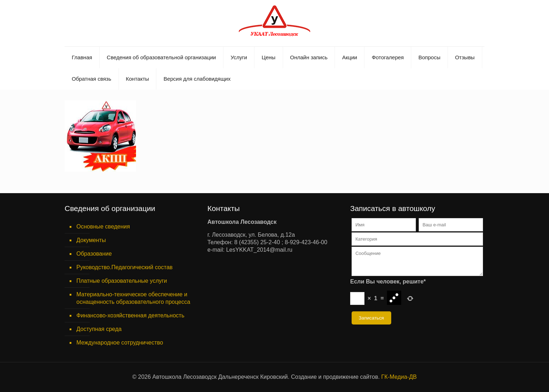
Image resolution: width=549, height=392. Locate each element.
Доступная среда (99, 329)
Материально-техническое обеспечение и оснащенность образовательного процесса (133, 298)
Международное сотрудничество (120, 343)
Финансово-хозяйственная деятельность (130, 315)
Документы (91, 240)
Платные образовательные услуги (122, 281)
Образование (94, 254)
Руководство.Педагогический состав (125, 267)
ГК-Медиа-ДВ (399, 377)
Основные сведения (103, 227)
